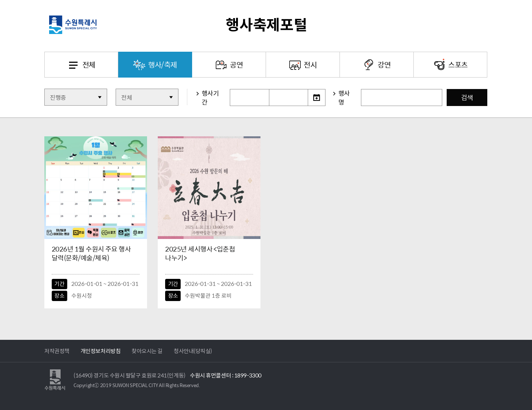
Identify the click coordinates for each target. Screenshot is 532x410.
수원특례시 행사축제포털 (266, 25)
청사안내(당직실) (193, 351)
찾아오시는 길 (147, 351)
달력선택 (317, 98)
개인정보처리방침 (100, 351)
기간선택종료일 (269, 89)
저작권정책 (57, 351)
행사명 (344, 98)
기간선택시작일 (230, 89)
